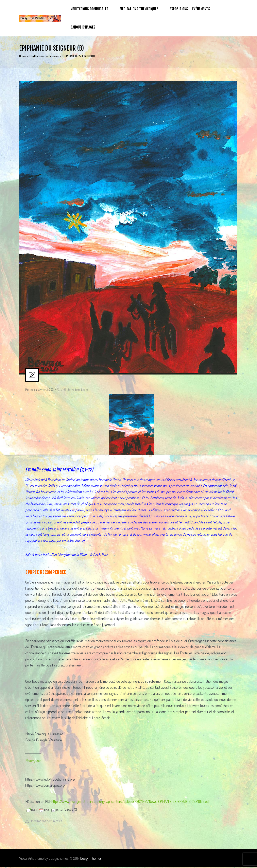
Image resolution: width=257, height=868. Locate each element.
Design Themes (91, 859)
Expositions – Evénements (190, 9)
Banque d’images (83, 27)
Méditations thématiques (139, 9)
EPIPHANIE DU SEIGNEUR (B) (79, 56)
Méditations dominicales (89, 9)
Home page (33, 761)
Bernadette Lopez (78, 390)
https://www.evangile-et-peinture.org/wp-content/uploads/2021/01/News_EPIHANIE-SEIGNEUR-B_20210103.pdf (131, 802)
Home (23, 56)
